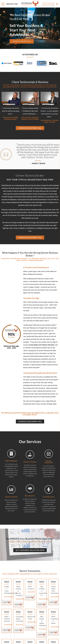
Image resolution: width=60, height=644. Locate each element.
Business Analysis (11, 497)
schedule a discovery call (24, 41)
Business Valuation (30, 462)
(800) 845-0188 (9, 4)
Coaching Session (49, 497)
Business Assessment (49, 462)
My (11, 461)
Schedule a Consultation (48, 4)
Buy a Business (30, 496)
